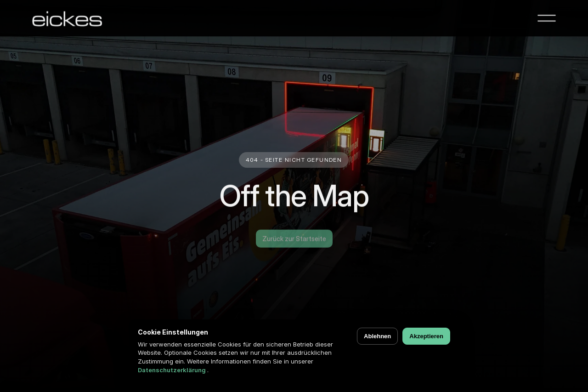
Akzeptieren (426, 336)
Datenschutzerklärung (172, 370)
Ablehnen (377, 336)
